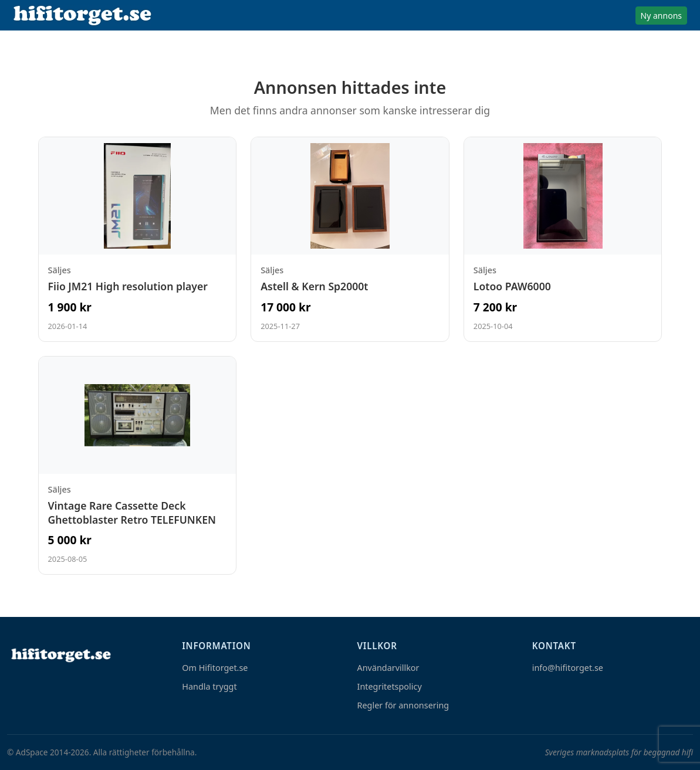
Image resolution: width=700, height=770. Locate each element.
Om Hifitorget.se (215, 668)
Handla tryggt (209, 686)
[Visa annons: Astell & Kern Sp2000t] (350, 239)
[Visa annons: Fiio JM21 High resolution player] (138, 239)
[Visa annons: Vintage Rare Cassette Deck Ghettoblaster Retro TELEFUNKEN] (138, 465)
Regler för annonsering (403, 705)
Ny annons (661, 16)
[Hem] (60, 655)
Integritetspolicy (390, 686)
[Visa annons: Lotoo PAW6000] (563, 239)
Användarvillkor (388, 668)
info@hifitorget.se (568, 668)
